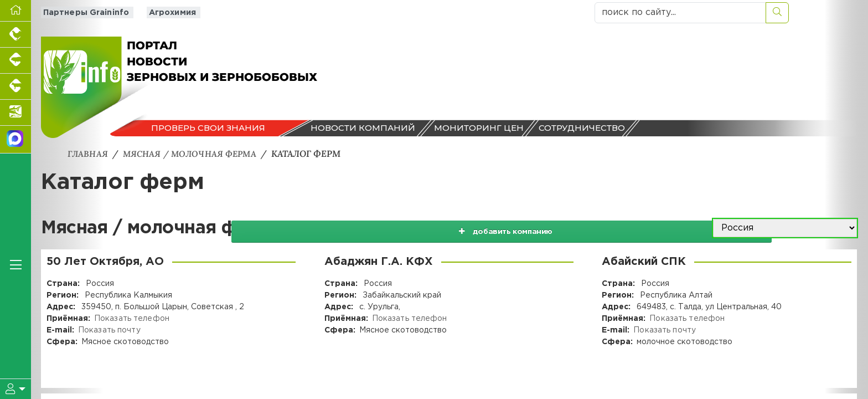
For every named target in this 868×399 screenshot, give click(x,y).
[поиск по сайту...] (680, 13)
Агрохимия (167, 12)
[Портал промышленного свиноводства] (15, 61)
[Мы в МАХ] (15, 140)
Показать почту (109, 330)
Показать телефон (131, 318)
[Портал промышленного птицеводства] (15, 35)
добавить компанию (572, 228)
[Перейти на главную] (15, 11)
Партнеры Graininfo (83, 12)
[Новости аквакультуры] (15, 113)
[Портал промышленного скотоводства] (15, 87)
